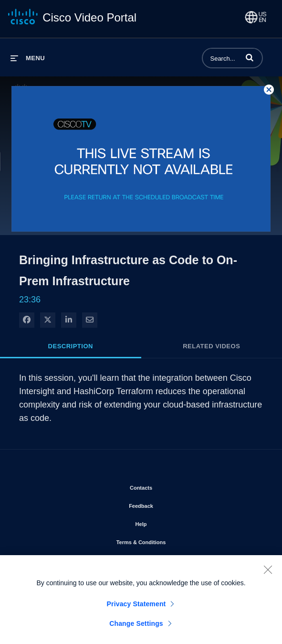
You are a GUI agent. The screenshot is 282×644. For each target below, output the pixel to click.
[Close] (268, 574)
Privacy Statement (136, 609)
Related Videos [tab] (211, 346)
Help (168, 522)
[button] (250, 57)
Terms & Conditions (168, 540)
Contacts (168, 486)
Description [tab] (71, 346)
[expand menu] (28, 58)
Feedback (168, 504)
